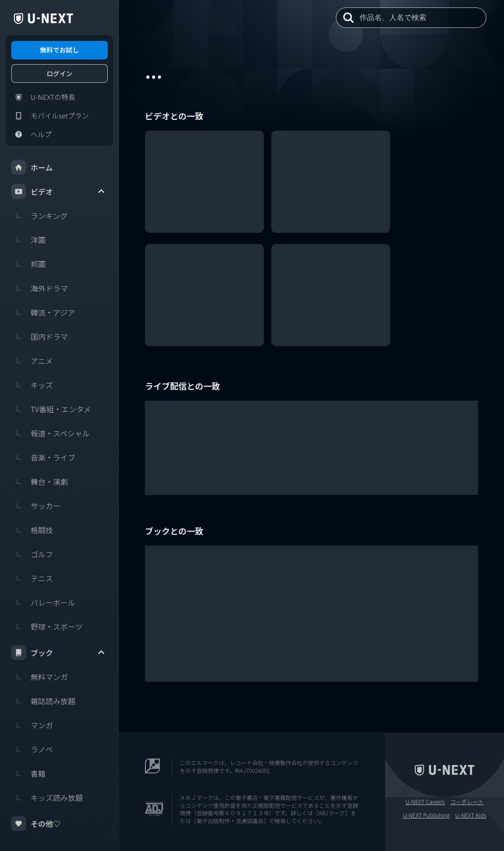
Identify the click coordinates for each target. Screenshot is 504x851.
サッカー (36, 506)
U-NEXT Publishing (426, 815)
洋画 (28, 240)
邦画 (28, 264)
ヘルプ (31, 134)
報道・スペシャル (50, 433)
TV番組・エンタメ (51, 409)
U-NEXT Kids (471, 815)
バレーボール (43, 602)
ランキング (39, 216)
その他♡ (36, 824)
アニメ (32, 361)
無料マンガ (39, 677)
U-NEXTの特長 (43, 97)
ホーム (32, 167)
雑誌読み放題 (43, 701)
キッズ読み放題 (47, 798)
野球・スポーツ (47, 627)
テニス (32, 578)
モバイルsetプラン (50, 116)
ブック (59, 653)
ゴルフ (32, 554)
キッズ (32, 385)
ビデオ (59, 191)
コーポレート (467, 802)
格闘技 (32, 530)
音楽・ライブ (43, 457)
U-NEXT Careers (425, 802)
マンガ (32, 725)
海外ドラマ (39, 288)
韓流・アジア (43, 312)
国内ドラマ (39, 336)
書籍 (28, 773)
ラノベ (32, 749)
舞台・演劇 (39, 482)
